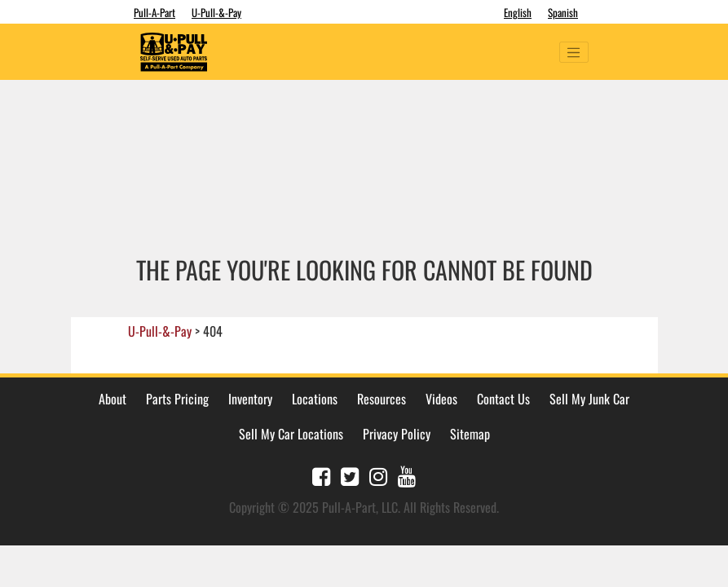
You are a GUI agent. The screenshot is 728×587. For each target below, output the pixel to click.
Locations (315, 399)
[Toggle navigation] (574, 52)
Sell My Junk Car (589, 399)
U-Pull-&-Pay (216, 12)
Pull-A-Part (154, 12)
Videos (441, 399)
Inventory (250, 399)
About (113, 399)
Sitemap (470, 434)
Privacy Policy (397, 434)
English (518, 12)
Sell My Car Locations (291, 434)
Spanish (563, 12)
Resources (382, 399)
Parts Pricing (177, 399)
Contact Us (503, 399)
